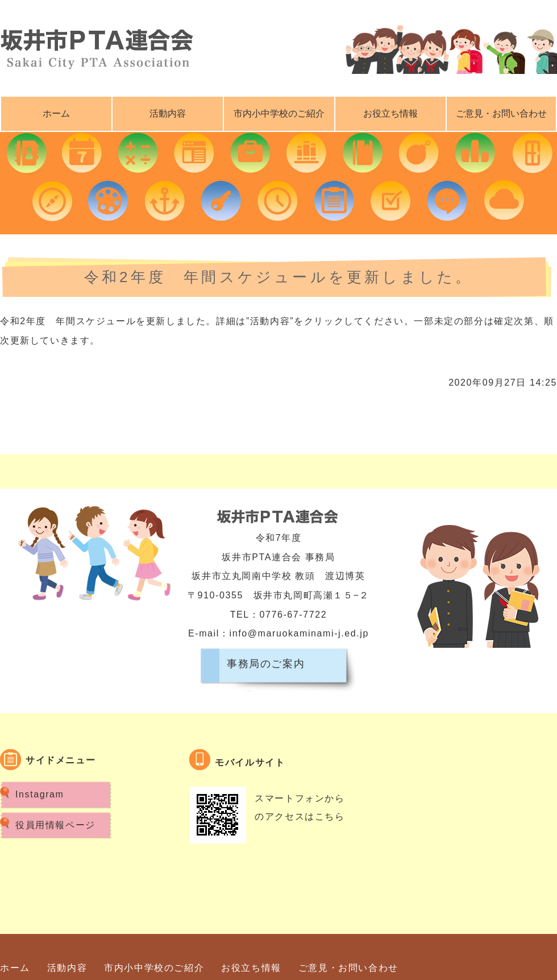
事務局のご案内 (266, 664)
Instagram (40, 794)
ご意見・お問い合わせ (348, 968)
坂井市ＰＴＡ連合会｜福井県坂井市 (97, 46)
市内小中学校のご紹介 (279, 113)
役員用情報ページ (55, 825)
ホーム (56, 113)
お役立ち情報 (390, 113)
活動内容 (168, 113)
